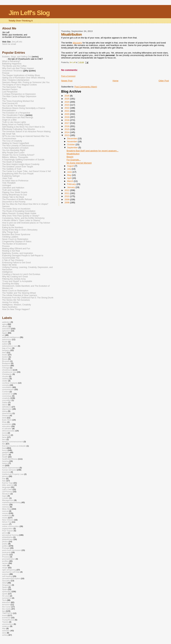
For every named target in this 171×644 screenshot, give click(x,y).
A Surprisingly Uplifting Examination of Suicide (23, 160)
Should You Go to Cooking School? (18, 155)
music (5, 518)
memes (5, 505)
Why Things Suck (10, 232)
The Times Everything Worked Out (18, 101)
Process (6, 246)
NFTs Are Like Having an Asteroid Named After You (26, 136)
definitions (7, 407)
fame (4, 437)
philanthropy (8, 539)
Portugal (6, 548)
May (69, 175)
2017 (67, 123)
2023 (67, 105)
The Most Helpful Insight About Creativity (21, 164)
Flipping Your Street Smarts (15, 192)
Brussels (6, 361)
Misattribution (73, 154)
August (71, 166)
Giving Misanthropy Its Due (15, 195)
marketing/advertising (11, 502)
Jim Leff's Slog (29, 13)
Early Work (7, 420)
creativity (6, 398)
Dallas (5, 402)
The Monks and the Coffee (14, 66)
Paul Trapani (8, 531)
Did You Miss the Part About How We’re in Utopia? (25, 204)
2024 (67, 102)
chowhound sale (9, 372)
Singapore (7, 585)
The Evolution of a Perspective (16, 113)
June (70, 172)
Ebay (4, 422)
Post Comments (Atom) (86, 87)
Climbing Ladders (10, 237)
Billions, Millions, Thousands (15, 157)
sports (5, 594)
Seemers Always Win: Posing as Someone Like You (26, 82)
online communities (11, 526)
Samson (6, 206)
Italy (4, 481)
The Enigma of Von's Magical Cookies (20, 85)
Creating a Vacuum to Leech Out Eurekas (21, 274)
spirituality (7, 591)
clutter (5, 381)
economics (7, 424)
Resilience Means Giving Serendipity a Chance (24, 108)
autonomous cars (10, 346)
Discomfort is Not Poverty (14, 202)
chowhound (7, 370)
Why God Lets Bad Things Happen (18, 68)
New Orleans (8, 520)
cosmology (7, 396)
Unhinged (7, 185)
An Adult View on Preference (15, 181)
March (70, 181)
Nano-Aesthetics (10, 307)
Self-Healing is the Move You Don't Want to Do (23, 127)
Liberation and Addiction (13, 188)
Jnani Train (7, 178)
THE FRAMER (9, 183)
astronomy (7, 339)
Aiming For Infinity (10, 302)
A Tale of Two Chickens (13, 260)
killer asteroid (8, 485)
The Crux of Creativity (12, 141)
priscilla (5, 554)
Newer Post (67, 81)
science (6, 574)
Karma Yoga (8, 483)
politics (5, 546)
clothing (6, 378)
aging (5, 324)
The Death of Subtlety (12, 162)
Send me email (9, 44)
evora (5, 433)
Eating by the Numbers (13, 227)
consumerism (8, 389)
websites (6, 631)
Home (115, 81)
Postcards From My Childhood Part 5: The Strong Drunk (28, 298)
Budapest (6, 363)
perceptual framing (10, 535)
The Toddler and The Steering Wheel (19, 293)
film (4, 444)
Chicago (6, 368)
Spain (5, 589)
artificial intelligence (11, 337)
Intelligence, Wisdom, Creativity (17, 305)
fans (4, 439)
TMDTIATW (7, 613)
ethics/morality (8, 431)
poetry (5, 544)
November (72, 141)
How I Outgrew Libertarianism (16, 80)
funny (5, 450)
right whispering (9, 570)
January (71, 187)
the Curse (6, 607)
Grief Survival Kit (10, 103)
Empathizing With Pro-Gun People (18, 174)
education (6, 426)
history (5, 463)
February (72, 184)
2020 (67, 114)
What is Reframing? (11, 61)
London (5, 498)
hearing (5, 461)
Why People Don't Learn (13, 153)
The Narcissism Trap (12, 87)
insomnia (6, 472)
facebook (6, 435)
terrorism (6, 604)
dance (5, 405)
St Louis (6, 596)
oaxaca (5, 524)
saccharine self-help (11, 572)
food (4, 448)
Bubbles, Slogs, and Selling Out (17, 57)
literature (6, 494)
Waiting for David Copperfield (16, 143)
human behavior (9, 470)
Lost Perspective (10, 92)
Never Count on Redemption (15, 239)
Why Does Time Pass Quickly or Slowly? (21, 216)
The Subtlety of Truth (12, 169)
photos (5, 541)
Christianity (7, 374)
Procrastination (9, 110)
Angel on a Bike (9, 120)
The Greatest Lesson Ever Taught (18, 167)
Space (5, 587)
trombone (6, 618)
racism (5, 563)
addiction (6, 322)
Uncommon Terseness (12, 71)
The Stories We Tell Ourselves (16, 300)
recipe (5, 568)
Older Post (164, 81)
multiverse (7, 515)
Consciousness (9, 139)
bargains (6, 350)
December (72, 138)
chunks (5, 376)
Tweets (5, 622)
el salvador (7, 428)
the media (6, 609)
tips (4, 611)
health (5, 457)
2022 (67, 108)
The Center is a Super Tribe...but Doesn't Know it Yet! (27, 171)
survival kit (7, 598)
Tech (4, 600)
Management (8, 500)
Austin (5, 342)
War (4, 628)
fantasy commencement (13, 442)
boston (5, 357)
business (6, 365)
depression (7, 409)
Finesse (6, 73)
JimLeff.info (17, 42)
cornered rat (7, 394)
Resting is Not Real (11, 251)
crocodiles (7, 400)
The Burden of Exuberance (15, 244)
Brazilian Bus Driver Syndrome (16, 235)
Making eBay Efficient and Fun (16, 249)
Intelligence (7, 272)
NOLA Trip (7, 522)
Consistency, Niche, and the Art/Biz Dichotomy (23, 218)
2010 (67, 196)
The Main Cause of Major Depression (19, 96)
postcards (6, 552)
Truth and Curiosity (11, 190)
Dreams (6, 415)
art (3, 335)
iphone (5, 476)
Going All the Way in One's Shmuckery (20, 230)
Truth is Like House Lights (14, 122)
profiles (5, 561)
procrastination (9, 559)
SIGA (5, 583)
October (71, 144)
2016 (67, 126)
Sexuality (6, 581)
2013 (67, 135)
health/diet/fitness (10, 459)
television (6, 602)
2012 (67, 190)
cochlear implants (10, 383)
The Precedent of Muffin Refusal (17, 199)
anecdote (6, 329)
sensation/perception (11, 578)
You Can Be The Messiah (14, 106)
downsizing (7, 413)
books (5, 355)
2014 (67, 132)
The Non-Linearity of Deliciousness (18, 146)
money (5, 513)
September (73, 148)
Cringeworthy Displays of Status (17, 242)
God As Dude (8, 225)
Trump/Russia (8, 620)
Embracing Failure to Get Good (16, 263)
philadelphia (7, 537)
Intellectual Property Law (13, 474)
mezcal (5, 511)
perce (5, 533)
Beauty (70, 157)
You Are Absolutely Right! (14, 150)
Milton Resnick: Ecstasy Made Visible (19, 213)
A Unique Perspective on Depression (19, 94)
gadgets (6, 452)
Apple (5, 333)
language (6, 487)
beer (4, 352)
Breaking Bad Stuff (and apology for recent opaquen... (93, 151)
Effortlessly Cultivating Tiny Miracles (19, 129)
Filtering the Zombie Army (14, 279)
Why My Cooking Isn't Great (15, 277)
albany (5, 326)
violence (6, 626)
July (69, 169)
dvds (4, 418)
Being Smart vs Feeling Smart (16, 125)
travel (5, 615)
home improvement (11, 468)
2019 (67, 117)
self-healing (7, 576)
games (5, 455)
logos (5, 496)
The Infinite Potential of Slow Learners (20, 295)
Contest (6, 392)
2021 (67, 111)
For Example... (74, 160)
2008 (67, 202)
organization (8, 528)
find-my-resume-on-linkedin (14, 446)
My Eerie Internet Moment (79, 163)
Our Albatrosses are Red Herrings (18, 118)
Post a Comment (68, 76)
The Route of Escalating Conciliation (19, 211)
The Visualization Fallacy (14, 115)
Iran (4, 478)
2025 (67, 99)
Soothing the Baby (11, 284)
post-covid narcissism (12, 550)
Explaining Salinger (11, 176)
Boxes (5, 359)
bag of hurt (7, 348)
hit (3, 465)
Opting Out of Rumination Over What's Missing (24, 78)
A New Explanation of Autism (15, 148)
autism (5, 344)
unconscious (8, 624)
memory (6, 507)
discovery (77, 43)
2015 (67, 129)
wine (4, 633)
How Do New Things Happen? (16, 309)
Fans (4, 99)
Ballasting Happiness (12, 64)
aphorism (6, 331)
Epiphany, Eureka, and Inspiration (18, 253)
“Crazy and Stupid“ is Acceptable (17, 281)
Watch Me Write (9, 265)
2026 (67, 96)
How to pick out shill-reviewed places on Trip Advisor (26, 223)
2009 (67, 199)
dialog (5, 411)
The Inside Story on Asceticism (16, 209)
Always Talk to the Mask (13, 197)
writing (5, 635)
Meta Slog (7, 509)
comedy (6, 385)
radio (4, 565)
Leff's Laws (7, 489)
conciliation (7, 387)
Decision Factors (10, 89)
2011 (67, 193)
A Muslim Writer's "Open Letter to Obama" (21, 220)
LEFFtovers (7, 491)
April (70, 178)
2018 (67, 120)
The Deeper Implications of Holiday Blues (21, 75)
